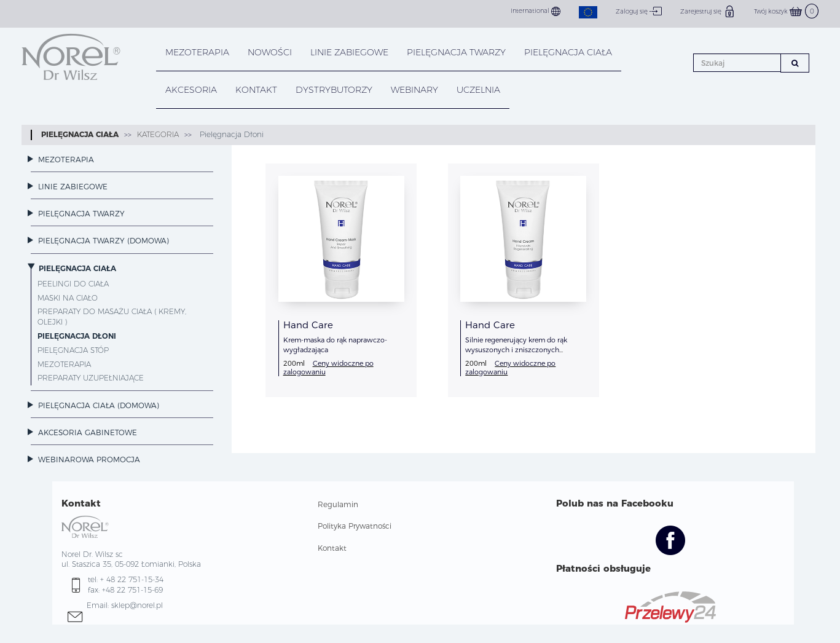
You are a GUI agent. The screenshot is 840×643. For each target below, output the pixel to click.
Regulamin (338, 504)
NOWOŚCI (270, 52)
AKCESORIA (191, 90)
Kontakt (332, 548)
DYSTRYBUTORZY (334, 90)
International (536, 11)
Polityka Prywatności (355, 526)
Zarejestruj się (708, 11)
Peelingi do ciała (73, 284)
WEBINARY (414, 90)
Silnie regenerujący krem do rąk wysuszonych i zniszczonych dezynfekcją (516, 350)
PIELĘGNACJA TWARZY (456, 52)
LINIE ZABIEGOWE (349, 52)
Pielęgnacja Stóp (73, 350)
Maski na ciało (68, 298)
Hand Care (308, 325)
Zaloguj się (639, 11)
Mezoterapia (197, 52)
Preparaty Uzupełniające (91, 378)
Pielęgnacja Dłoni (230, 134)
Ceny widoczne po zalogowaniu (328, 367)
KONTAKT (256, 90)
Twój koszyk (786, 11)
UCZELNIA (478, 90)
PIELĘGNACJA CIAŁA (568, 52)
